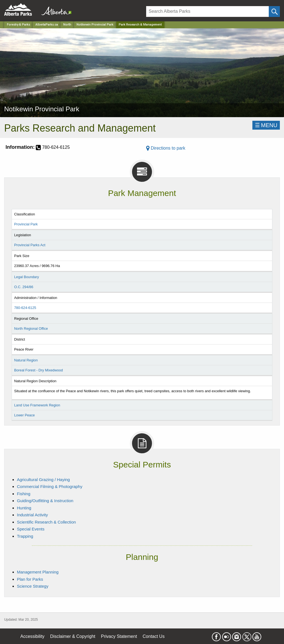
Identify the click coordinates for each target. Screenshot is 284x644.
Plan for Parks (30, 579)
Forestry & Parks (19, 25)
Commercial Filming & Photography (50, 486)
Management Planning (38, 572)
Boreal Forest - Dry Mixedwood (39, 370)
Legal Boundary (26, 277)
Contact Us (154, 636)
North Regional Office (31, 329)
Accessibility (32, 636)
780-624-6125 (25, 308)
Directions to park (166, 148)
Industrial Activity (32, 515)
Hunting (24, 508)
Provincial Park (26, 224)
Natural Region (26, 360)
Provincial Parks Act (30, 245)
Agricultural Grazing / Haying (43, 480)
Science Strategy (33, 586)
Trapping (25, 536)
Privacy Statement (119, 636)
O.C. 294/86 (24, 287)
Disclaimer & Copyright (73, 636)
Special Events (31, 529)
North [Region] (67, 25)
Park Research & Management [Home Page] (140, 25)
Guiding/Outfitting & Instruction (45, 501)
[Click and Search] (274, 12)
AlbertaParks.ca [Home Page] (47, 25)
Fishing (24, 494)
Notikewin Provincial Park (95, 25)
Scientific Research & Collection (46, 522)
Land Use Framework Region (37, 405)
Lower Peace (24, 415)
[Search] (207, 12)
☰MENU (266, 125)
